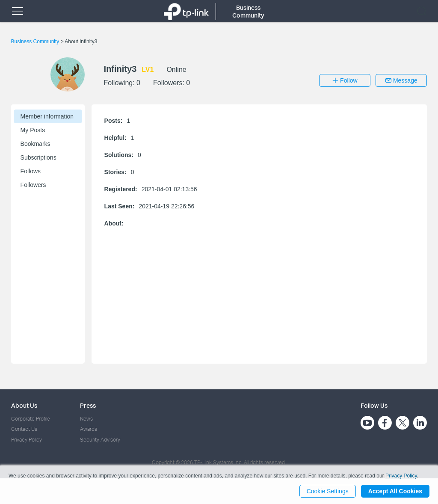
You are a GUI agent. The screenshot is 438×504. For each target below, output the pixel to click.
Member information (47, 116)
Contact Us (24, 429)
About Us (24, 405)
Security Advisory (100, 440)
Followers (33, 185)
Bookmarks (36, 144)
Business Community (36, 42)
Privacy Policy (27, 440)
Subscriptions (38, 157)
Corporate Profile (31, 419)
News (86, 419)
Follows (31, 171)
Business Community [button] (248, 11)
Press (88, 405)
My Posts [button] (33, 130)
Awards (89, 429)
